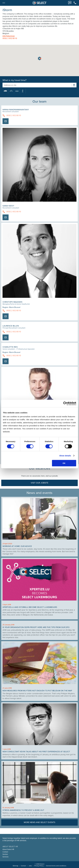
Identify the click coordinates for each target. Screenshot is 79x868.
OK (64, 463)
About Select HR (8, 849)
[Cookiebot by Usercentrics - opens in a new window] (65, 403)
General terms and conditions (56, 866)
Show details (65, 455)
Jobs (30, 866)
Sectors (5, 854)
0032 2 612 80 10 (10, 38)
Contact (5, 852)
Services (5, 857)
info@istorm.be (9, 36)
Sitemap (15, 866)
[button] (40, 58)
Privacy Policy (39, 866)
